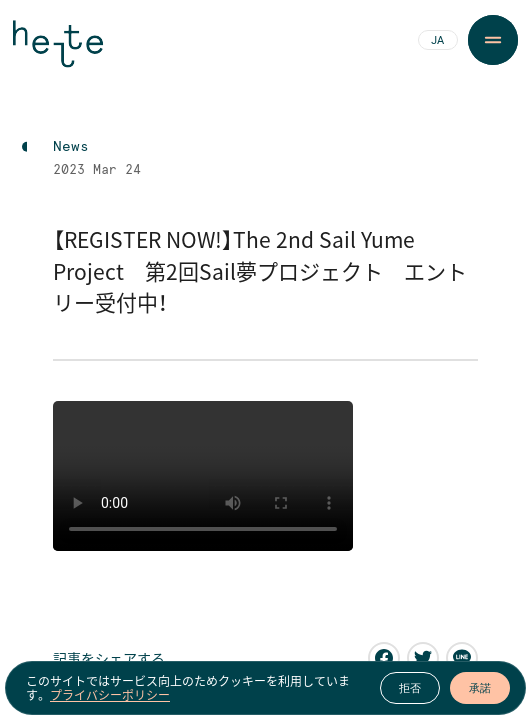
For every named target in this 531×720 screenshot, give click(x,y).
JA (437, 41)
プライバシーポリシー (110, 695)
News (71, 147)
